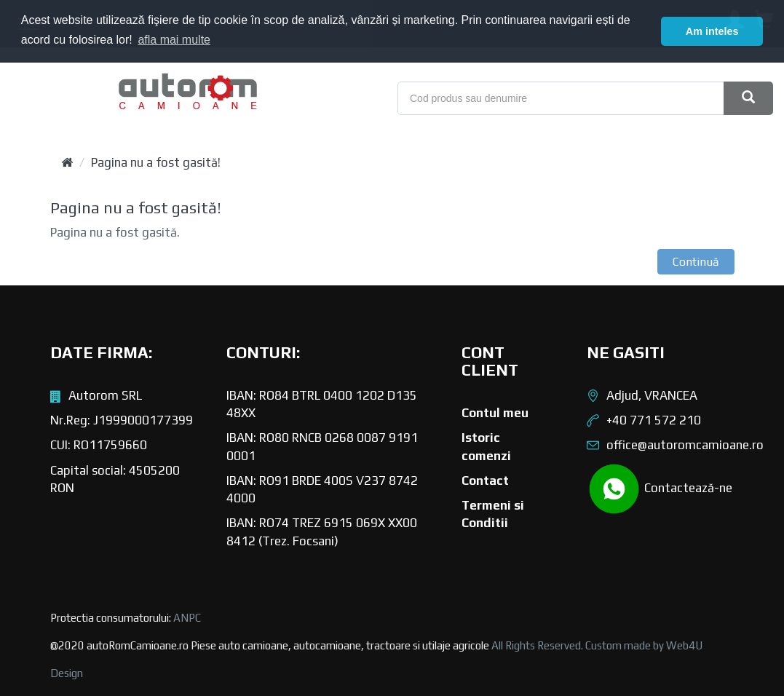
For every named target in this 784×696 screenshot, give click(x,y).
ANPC (187, 618)
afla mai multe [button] (174, 40)
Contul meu (495, 413)
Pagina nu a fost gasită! (156, 162)
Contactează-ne (660, 489)
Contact (485, 481)
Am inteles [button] (712, 31)
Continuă (696, 262)
